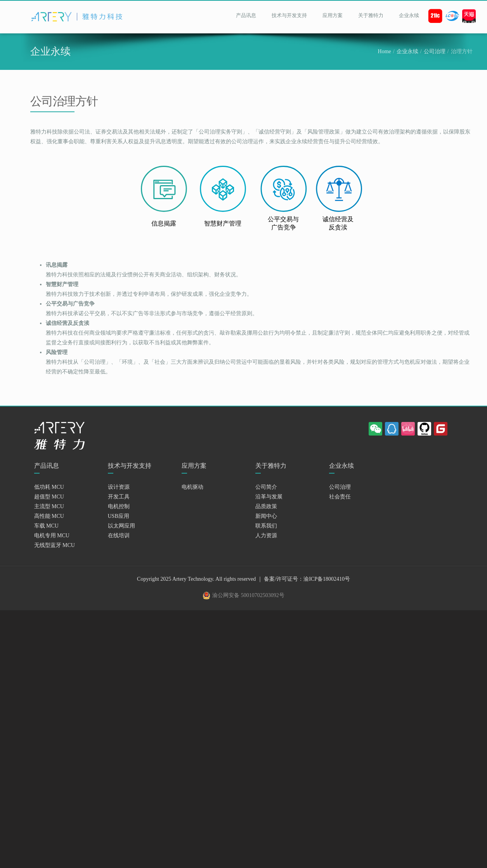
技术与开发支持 (289, 15)
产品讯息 (246, 15)
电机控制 (119, 506)
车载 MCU (46, 526)
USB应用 (119, 516)
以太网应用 (121, 526)
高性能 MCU (49, 516)
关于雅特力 (371, 15)
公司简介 (266, 487)
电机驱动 (192, 487)
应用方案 (333, 15)
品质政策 (266, 506)
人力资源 (266, 536)
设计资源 (119, 487)
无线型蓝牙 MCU (55, 545)
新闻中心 (266, 516)
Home (385, 51)
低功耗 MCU (49, 487)
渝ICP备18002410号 (327, 579)
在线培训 (119, 536)
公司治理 (435, 51)
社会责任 (340, 497)
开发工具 (119, 497)
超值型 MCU (49, 497)
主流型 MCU (49, 506)
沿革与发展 (269, 497)
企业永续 (409, 15)
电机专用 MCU (52, 536)
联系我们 (266, 526)
